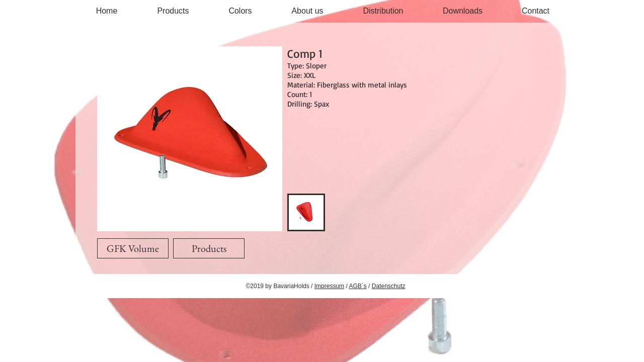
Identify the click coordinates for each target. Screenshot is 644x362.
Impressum (329, 286)
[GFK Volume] (133, 248)
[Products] (209, 248)
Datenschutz (389, 286)
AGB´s (357, 286)
